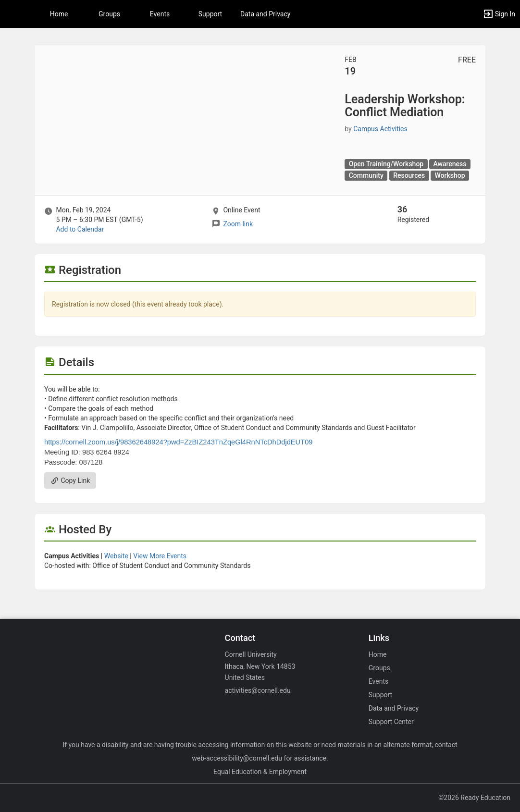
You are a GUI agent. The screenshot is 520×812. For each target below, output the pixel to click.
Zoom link (238, 224)
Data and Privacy (265, 14)
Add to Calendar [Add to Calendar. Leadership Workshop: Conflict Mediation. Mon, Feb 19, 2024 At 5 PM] (80, 229)
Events (160, 14)
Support (210, 14)
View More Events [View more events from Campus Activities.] (160, 556)
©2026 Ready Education (474, 798)
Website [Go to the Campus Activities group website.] (116, 556)
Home (378, 654)
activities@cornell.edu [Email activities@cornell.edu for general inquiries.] (258, 690)
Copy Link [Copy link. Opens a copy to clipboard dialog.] (70, 480)
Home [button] (59, 14)
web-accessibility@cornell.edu (237, 758)
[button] (12, 14)
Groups (109, 14)
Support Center (391, 722)
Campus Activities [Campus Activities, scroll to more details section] (380, 129)
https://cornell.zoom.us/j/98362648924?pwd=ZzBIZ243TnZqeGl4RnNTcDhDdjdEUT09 (178, 442)
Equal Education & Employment (260, 772)
